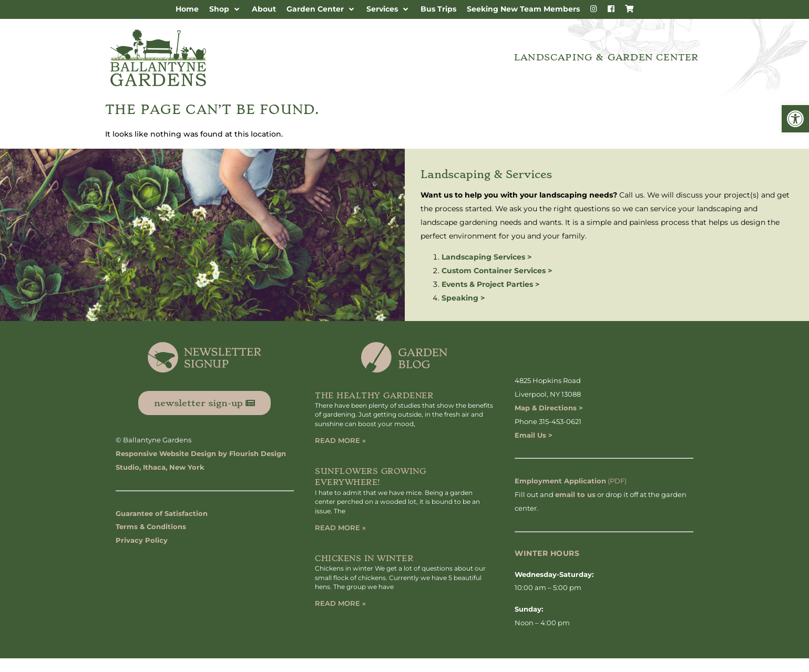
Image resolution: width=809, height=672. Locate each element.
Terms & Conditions (151, 526)
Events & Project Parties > (490, 284)
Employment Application (560, 481)
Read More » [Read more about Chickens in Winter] (340, 603)
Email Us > (534, 435)
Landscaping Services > (487, 257)
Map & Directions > (549, 408)
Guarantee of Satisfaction (162, 513)
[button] (795, 119)
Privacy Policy (142, 540)
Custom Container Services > (497, 271)
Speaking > (463, 298)
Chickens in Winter (364, 559)
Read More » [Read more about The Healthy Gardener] (340, 440)
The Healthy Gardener (374, 396)
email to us (575, 494)
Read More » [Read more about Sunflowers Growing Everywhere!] (340, 528)
